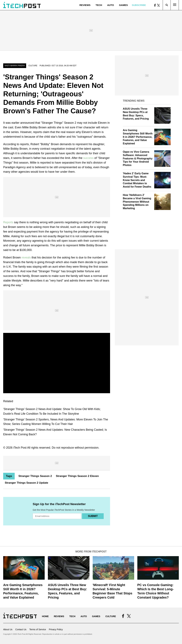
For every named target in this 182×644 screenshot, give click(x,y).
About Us (8, 629)
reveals (26, 258)
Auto (111, 5)
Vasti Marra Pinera (15, 66)
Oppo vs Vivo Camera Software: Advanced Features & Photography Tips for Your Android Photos (138, 158)
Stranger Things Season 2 (35, 476)
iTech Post (20, 448)
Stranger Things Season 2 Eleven (77, 476)
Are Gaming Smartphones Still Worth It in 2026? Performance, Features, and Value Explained (138, 137)
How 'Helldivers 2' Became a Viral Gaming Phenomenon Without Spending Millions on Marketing (137, 202)
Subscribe (139, 5)
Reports (8, 222)
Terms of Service (38, 629)
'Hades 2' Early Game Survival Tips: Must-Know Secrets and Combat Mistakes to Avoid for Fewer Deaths (137, 180)
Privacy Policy (56, 629)
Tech (99, 5)
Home (45, 616)
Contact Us (21, 629)
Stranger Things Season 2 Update (26, 483)
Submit (93, 516)
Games (123, 5)
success (88, 158)
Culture (33, 66)
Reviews (85, 5)
